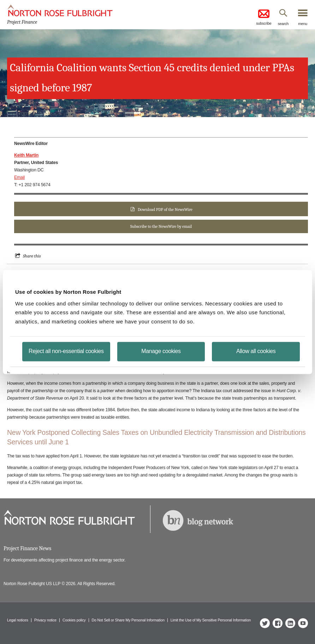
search (283, 24)
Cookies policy (74, 620)
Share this (32, 256)
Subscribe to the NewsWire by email (161, 226)
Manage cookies (161, 351)
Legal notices (18, 620)
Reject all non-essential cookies (66, 351)
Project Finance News (27, 548)
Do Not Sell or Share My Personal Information (128, 620)
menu (303, 24)
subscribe (264, 17)
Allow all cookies (256, 351)
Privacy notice (45, 620)
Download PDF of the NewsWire (165, 209)
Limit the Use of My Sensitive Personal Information (211, 620)
